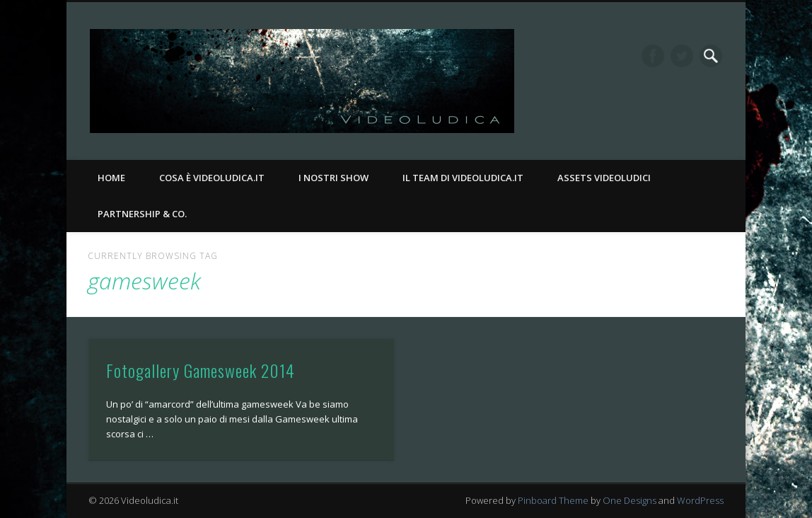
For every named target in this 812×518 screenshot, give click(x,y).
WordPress (700, 500)
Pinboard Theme (553, 500)
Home (111, 178)
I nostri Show (333, 178)
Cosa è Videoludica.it (212, 178)
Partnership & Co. (142, 214)
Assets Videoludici (604, 178)
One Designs (630, 500)
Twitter (682, 56)
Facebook (653, 56)
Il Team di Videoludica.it (463, 178)
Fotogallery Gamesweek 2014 (201, 370)
